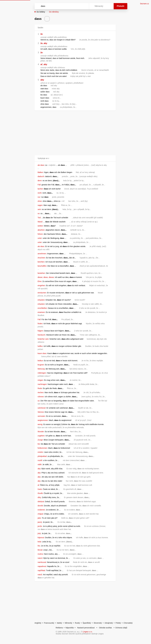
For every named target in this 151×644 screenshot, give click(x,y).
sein (39, 209)
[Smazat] (79, 6)
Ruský (77, 623)
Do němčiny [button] (54, 12)
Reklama (59, 628)
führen (40, 234)
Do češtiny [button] (41, 12)
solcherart (42, 408)
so (39, 213)
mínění (40, 452)
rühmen (41, 397)
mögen (40, 380)
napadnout (42, 566)
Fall (39, 185)
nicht (40, 193)
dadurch (41, 176)
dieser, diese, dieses (46, 277)
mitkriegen (42, 373)
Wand (40, 222)
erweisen (41, 312)
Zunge (40, 440)
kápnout (41, 538)
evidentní (41, 510)
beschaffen (42, 266)
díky (39, 497)
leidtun (40, 361)
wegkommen (43, 420)
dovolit (40, 506)
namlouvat (42, 562)
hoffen (40, 346)
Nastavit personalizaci (86, 628)
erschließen (42, 308)
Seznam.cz (144, 4)
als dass (41, 165)
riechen (41, 392)
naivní (40, 558)
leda (39, 542)
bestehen (41, 273)
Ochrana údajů (121, 628)
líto (39, 546)
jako (39, 518)
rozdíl (40, 460)
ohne (40, 201)
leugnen (41, 365)
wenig (40, 424)
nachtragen (42, 384)
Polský (118, 623)
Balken (40, 172)
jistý (39, 533)
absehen (41, 230)
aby (45, 43)
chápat (40, 514)
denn (40, 181)
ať (42, 64)
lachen (40, 189)
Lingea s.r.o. (88, 632)
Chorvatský (128, 623)
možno (40, 554)
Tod (39, 218)
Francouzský (49, 623)
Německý (68, 623)
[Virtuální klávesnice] (85, 6)
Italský (59, 623)
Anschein (41, 258)
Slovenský (98, 623)
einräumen (42, 293)
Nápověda (70, 628)
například (41, 570)
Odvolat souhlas (105, 628)
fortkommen (42, 448)
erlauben (41, 300)
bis (39, 444)
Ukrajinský (109, 623)
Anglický (38, 623)
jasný (40, 522)
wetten (40, 226)
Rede (40, 388)
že (42, 34)
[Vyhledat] (58, 6)
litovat (40, 550)
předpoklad (42, 456)
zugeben (41, 436)
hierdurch (41, 335)
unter (40, 238)
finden (40, 324)
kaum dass (42, 353)
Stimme (41, 412)
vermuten (41, 416)
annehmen (42, 254)
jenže (40, 526)
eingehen (41, 285)
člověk (40, 493)
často (40, 489)
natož (40, 575)
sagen (40, 205)
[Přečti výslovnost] (47, 19)
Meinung (41, 369)
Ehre (40, 281)
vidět (40, 464)
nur (39, 197)
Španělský (87, 623)
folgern (40, 331)
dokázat (41, 502)
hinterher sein (43, 339)
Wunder (41, 432)
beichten (41, 262)
